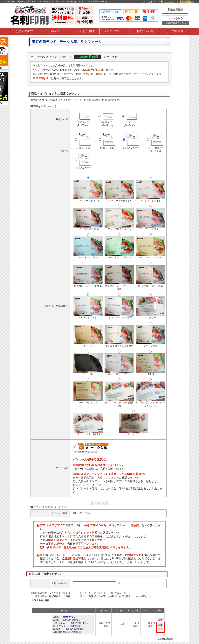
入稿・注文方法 (107, 478)
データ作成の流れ (84, 478)
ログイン (170, 2)
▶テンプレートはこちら (88, 485)
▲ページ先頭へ (165, 639)
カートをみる (175, 21)
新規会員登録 (187, 2)
